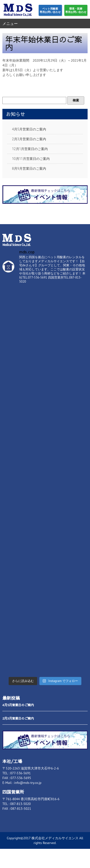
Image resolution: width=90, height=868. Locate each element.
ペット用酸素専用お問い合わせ (50, 10)
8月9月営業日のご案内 (29, 169)
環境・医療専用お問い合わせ (76, 10)
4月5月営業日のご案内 (29, 129)
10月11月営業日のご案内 (31, 159)
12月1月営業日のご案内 (30, 149)
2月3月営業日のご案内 (29, 139)
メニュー (10, 23)
